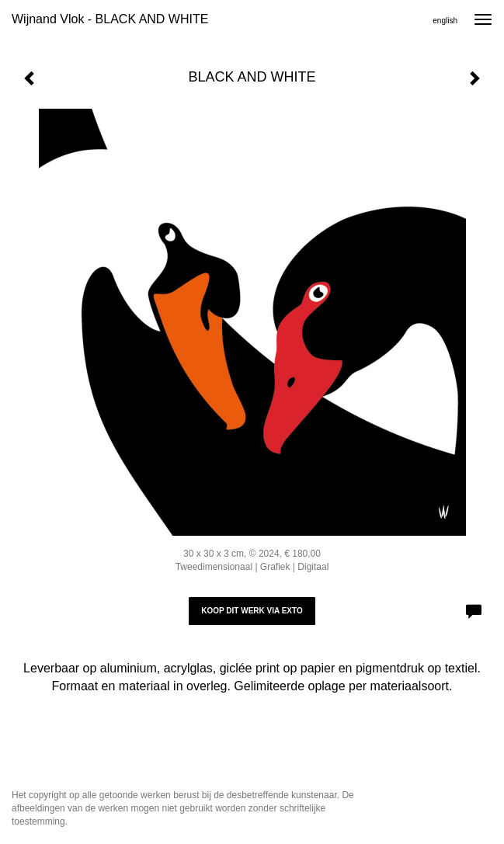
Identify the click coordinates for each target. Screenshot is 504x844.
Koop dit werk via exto (252, 611)
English (445, 21)
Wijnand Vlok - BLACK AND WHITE (110, 19)
